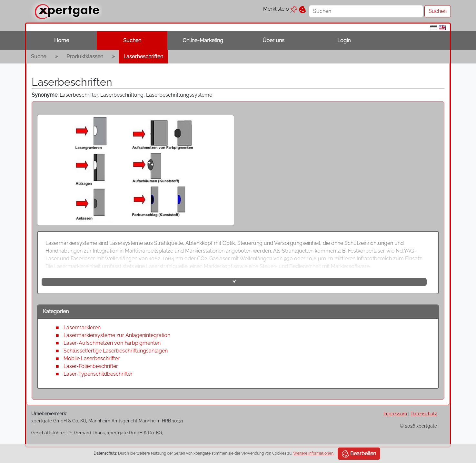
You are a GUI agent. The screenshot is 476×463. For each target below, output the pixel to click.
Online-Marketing (203, 40)
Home (62, 40)
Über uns (273, 40)
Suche (39, 57)
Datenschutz (424, 414)
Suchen (132, 40)
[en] (442, 27)
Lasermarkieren (82, 328)
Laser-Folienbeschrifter (91, 366)
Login (344, 40)
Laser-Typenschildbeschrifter (98, 374)
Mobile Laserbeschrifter (92, 358)
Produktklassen (85, 57)
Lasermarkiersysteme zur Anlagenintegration (117, 335)
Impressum (395, 414)
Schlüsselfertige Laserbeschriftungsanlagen (116, 351)
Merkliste (280, 9)
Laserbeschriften (143, 57)
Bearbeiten (359, 454)
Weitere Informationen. (314, 453)
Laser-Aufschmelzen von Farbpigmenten (112, 343)
